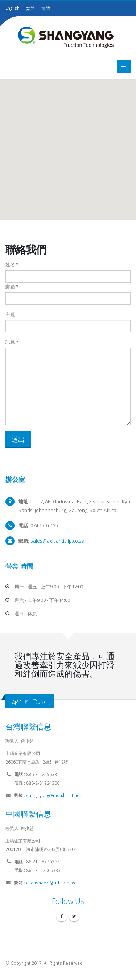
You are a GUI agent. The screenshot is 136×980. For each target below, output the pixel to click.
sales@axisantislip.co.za (57, 541)
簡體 (46, 8)
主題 (10, 314)
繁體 (30, 8)
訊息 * (12, 342)
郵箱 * (12, 287)
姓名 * (12, 264)
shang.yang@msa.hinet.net (53, 795)
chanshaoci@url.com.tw (51, 883)
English (13, 8)
